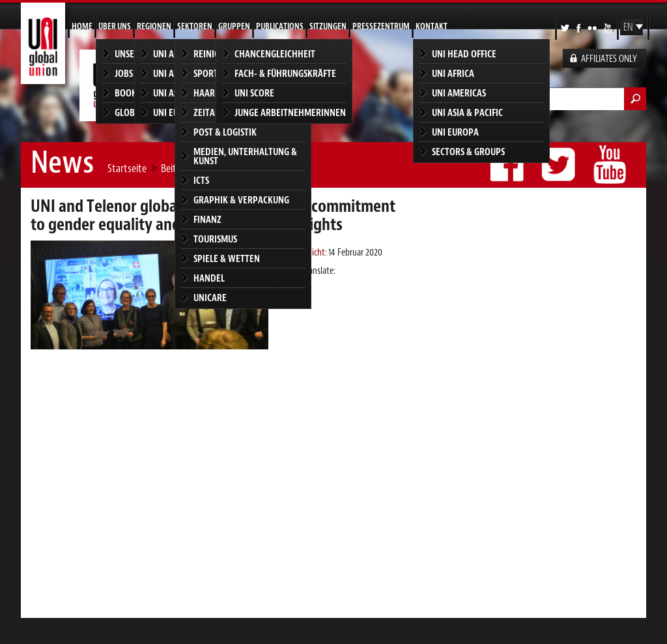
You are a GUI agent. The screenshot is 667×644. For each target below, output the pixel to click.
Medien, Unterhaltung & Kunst (245, 156)
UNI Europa (455, 132)
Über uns (115, 26)
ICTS (201, 180)
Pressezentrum (381, 26)
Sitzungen (328, 26)
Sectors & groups (468, 152)
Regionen (154, 26)
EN (628, 27)
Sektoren (195, 26)
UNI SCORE (254, 93)
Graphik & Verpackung (241, 200)
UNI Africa (453, 73)
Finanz (207, 219)
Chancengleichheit (275, 54)
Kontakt (432, 26)
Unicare (210, 298)
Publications (280, 26)
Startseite (127, 168)
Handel (209, 278)
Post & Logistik (225, 132)
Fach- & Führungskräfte (285, 73)
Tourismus (215, 239)
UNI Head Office (464, 54)
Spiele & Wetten (227, 258)
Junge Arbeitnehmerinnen (290, 112)
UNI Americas (459, 93)
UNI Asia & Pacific (467, 112)
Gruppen (234, 26)
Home (82, 26)
